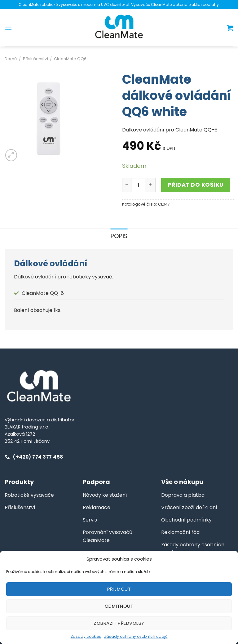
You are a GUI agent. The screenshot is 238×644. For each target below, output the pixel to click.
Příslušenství (35, 59)
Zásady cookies (86, 636)
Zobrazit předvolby (119, 623)
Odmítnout (119, 606)
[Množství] (138, 185)
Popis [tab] (119, 236)
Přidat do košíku (196, 185)
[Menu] (8, 28)
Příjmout (119, 589)
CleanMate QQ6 (70, 59)
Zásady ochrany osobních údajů (136, 636)
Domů (11, 59)
